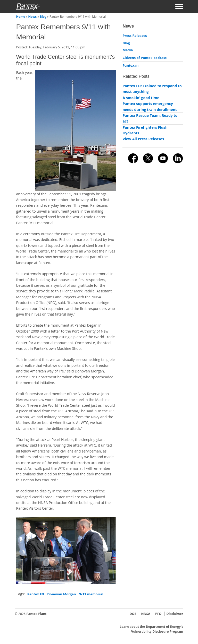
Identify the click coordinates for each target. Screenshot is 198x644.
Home (21, 16)
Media (128, 50)
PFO (158, 614)
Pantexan (130, 65)
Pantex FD (36, 594)
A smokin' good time (141, 98)
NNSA (146, 614)
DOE (133, 614)
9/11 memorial (91, 594)
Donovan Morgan (61, 594)
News (33, 16)
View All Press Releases (143, 139)
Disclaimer (175, 614)
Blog (43, 16)
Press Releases (135, 36)
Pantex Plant (36, 614)
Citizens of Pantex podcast (145, 58)
